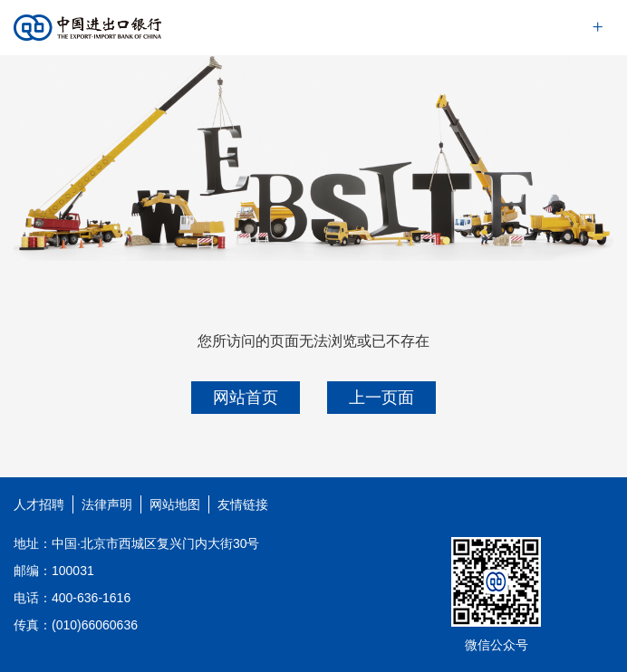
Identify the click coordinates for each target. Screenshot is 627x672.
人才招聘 (39, 504)
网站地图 (175, 504)
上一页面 (381, 398)
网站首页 (246, 398)
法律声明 (107, 504)
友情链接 (243, 504)
